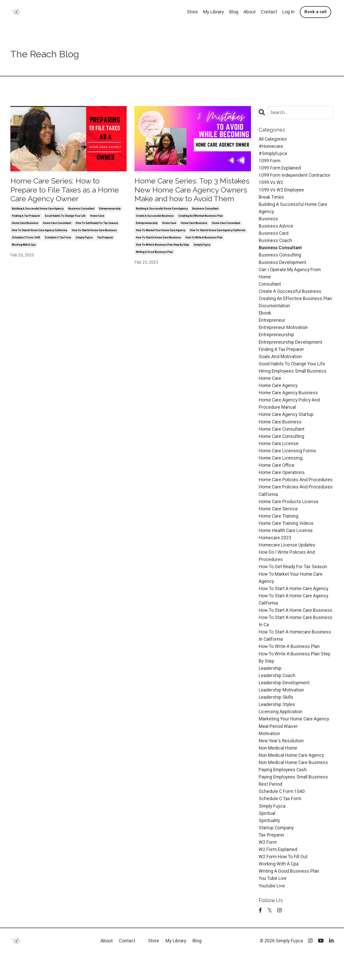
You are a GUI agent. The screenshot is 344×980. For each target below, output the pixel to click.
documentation (274, 310)
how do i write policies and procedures (287, 566)
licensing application (281, 733)
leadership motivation (281, 711)
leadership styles (277, 726)
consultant (270, 288)
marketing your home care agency (295, 741)
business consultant (81, 210)
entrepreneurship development (291, 347)
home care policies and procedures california (296, 499)
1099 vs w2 (271, 184)
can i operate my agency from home (290, 277)
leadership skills (276, 718)
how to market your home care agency (161, 241)
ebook (265, 317)
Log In (288, 12)
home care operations (282, 481)
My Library (214, 12)
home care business (25, 224)
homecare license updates (287, 555)
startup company (277, 852)
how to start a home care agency (294, 600)
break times (272, 199)
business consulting (280, 258)
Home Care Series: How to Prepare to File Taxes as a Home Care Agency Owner (68, 191)
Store (192, 12)
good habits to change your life (65, 217)
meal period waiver (278, 748)
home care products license (289, 511)
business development (283, 265)
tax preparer (105, 239)
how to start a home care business (94, 232)
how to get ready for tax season (97, 224)
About (250, 12)
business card (274, 236)
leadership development (284, 704)
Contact (269, 12)
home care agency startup (287, 421)
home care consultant (57, 224)
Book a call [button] (315, 12)
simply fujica (84, 239)
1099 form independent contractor (295, 176)
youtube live (272, 912)
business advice (276, 228)
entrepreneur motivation (283, 332)
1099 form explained (280, 169)
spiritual (267, 837)
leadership (270, 689)
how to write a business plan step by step (162, 255)
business (268, 221)
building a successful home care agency (38, 210)
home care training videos (287, 533)
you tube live (273, 904)
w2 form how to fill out (284, 882)
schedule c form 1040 (26, 239)
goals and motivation (280, 362)
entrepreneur (272, 325)
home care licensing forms (288, 458)
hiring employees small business (293, 377)
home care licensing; (281, 466)
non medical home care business (294, 786)
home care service (279, 518)
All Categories (273, 139)
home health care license (286, 540)
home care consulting (282, 444)
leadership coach (277, 696)
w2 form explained (278, 875)
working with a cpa (24, 246)
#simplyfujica (273, 154)
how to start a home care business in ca (286, 641)
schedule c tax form (58, 239)
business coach (276, 243)
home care (97, 217)
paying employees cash (283, 793)
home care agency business (289, 399)
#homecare (271, 146)
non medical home (278, 771)
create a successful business (155, 226)
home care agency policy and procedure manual (290, 410)
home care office (277, 473)
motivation (269, 756)
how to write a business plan (204, 248)
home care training (279, 525)
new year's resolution (282, 763)
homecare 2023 (275, 548)
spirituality (269, 845)
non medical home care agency (292, 778)
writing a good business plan (154, 263)
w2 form (268, 867)
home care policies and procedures (296, 488)
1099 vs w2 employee (282, 191)
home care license (279, 451)
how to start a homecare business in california (296, 655)
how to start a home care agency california (40, 232)
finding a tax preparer (26, 217)
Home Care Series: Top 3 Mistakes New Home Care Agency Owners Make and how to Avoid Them (189, 195)
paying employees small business (294, 800)
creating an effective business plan (201, 226)
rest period (271, 808)
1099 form (270, 161)
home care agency (279, 392)
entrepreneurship (110, 210)
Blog (234, 12)
